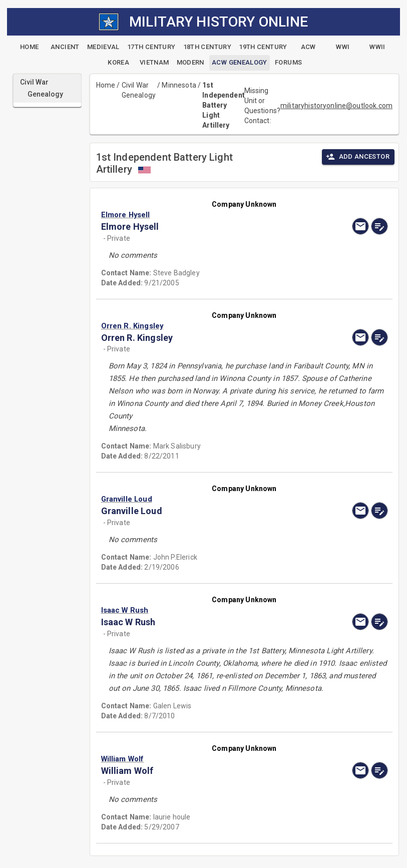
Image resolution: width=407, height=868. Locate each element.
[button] (201, 215)
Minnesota (179, 85)
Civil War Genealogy (139, 90)
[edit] (379, 226)
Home (106, 85)
